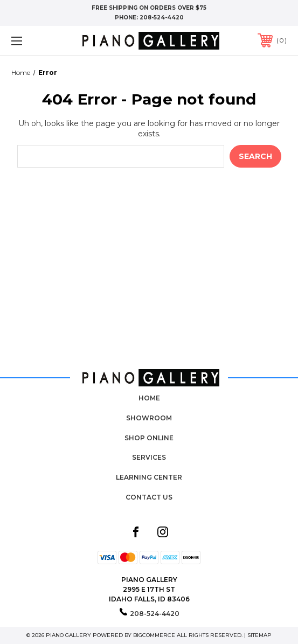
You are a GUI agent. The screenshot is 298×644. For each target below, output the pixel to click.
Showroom (149, 418)
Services (149, 457)
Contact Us (149, 497)
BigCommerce (154, 635)
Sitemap (259, 635)
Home (149, 398)
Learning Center (149, 477)
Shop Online (149, 438)
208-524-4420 (162, 18)
